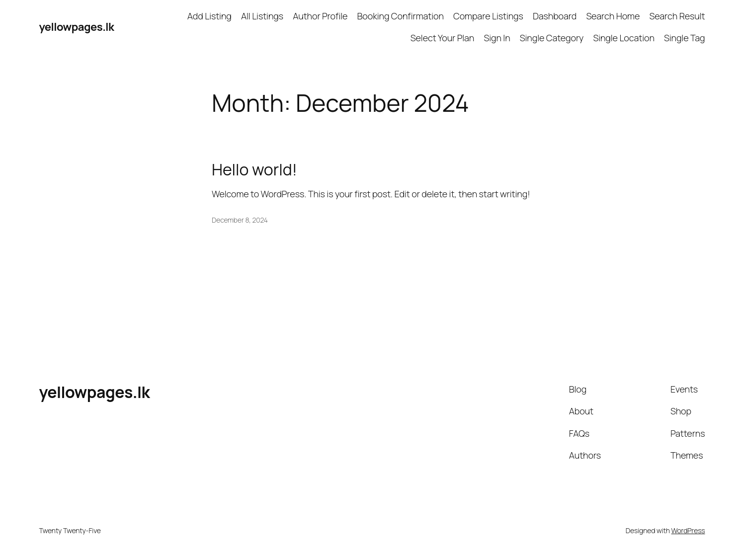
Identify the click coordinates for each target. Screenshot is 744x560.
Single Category (552, 38)
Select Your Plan (443, 38)
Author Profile (320, 16)
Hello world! (254, 169)
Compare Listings (488, 16)
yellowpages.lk (77, 27)
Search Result (677, 16)
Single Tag (685, 38)
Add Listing (209, 16)
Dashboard (555, 16)
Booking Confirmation (401, 16)
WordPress (688, 530)
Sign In (497, 38)
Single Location (623, 38)
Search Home (613, 16)
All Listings (262, 16)
